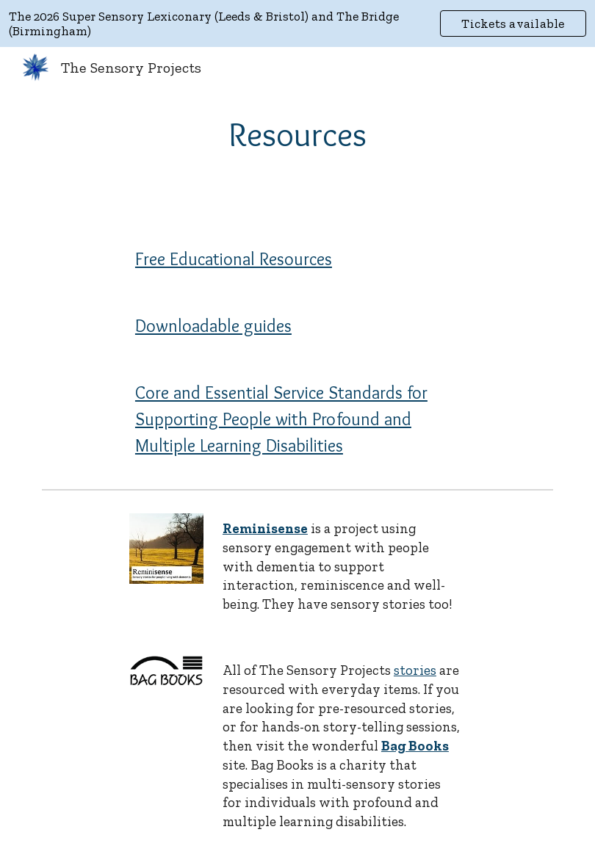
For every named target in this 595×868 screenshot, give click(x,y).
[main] (297, 135)
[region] (297, 23)
